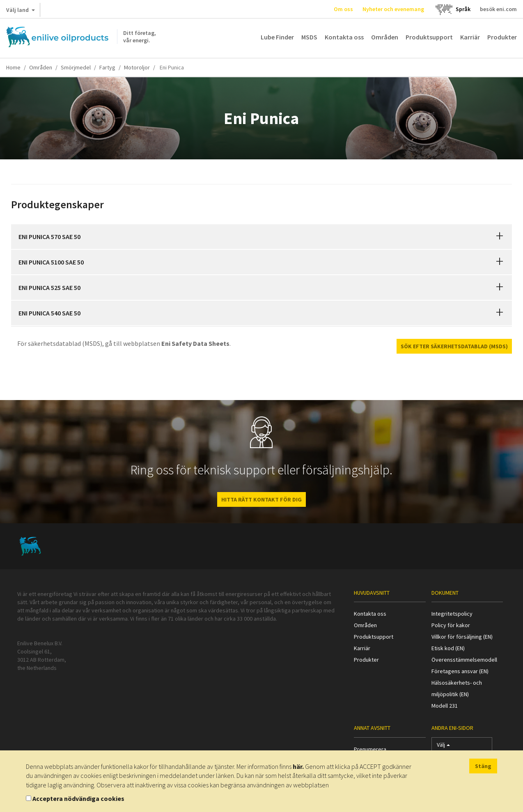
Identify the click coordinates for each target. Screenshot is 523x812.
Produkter (502, 37)
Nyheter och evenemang (393, 9)
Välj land (21, 12)
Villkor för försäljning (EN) (462, 637)
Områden (385, 37)
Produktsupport (429, 37)
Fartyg (107, 67)
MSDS (309, 37)
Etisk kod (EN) (448, 648)
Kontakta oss (344, 37)
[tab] (261, 237)
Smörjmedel (76, 67)
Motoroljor (137, 67)
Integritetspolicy (452, 614)
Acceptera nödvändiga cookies (78, 798)
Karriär (470, 37)
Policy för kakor (451, 625)
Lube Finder (277, 37)
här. (298, 766)
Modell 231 (445, 706)
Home (13, 67)
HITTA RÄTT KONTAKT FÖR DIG (261, 499)
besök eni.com (498, 9)
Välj (443, 746)
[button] (500, 237)
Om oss (343, 9)
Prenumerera (370, 749)
